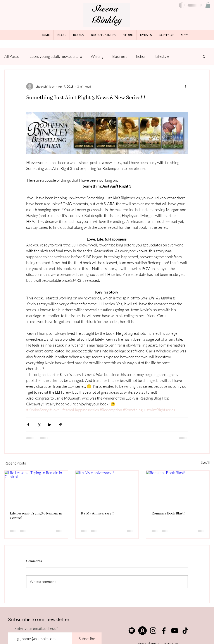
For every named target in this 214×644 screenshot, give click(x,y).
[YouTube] (175, 631)
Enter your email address (35, 628)
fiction (141, 56)
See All (205, 462)
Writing (97, 56)
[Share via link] (60, 424)
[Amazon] (142, 631)
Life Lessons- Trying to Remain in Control (36, 516)
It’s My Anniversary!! (97, 513)
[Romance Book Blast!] (178, 488)
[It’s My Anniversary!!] (107, 488)
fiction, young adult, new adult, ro (55, 56)
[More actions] (185, 86)
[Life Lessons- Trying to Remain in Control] (36, 488)
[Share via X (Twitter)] (39, 424)
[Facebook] (164, 631)
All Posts (12, 56)
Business (120, 56)
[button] (208, 5)
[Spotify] (132, 631)
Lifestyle (162, 56)
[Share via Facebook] (28, 424)
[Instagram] (153, 631)
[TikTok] (185, 631)
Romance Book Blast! (168, 513)
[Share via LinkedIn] (50, 424)
